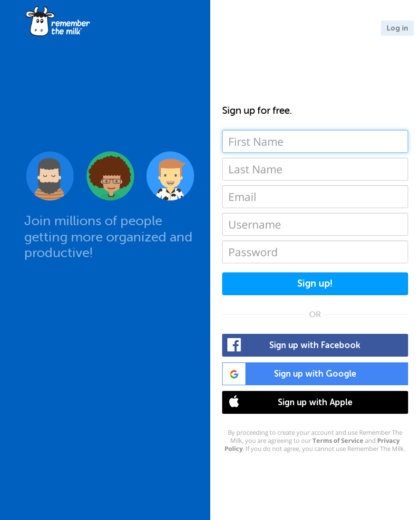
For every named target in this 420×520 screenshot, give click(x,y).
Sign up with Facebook (292, 345)
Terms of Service (338, 440)
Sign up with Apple (288, 402)
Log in (397, 28)
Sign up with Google (289, 374)
